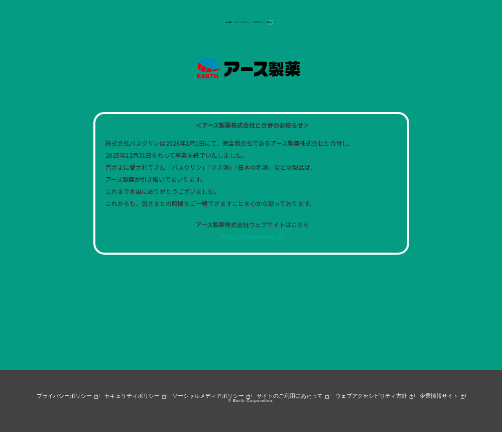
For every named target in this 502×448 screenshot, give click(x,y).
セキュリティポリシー (132, 396)
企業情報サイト (439, 396)
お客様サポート (280, 22)
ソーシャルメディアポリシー (208, 396)
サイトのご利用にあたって (290, 396)
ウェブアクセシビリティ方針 (371, 396)
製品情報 (161, 22)
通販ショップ (332, 22)
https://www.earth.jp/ (253, 236)
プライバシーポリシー (64, 396)
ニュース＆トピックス (216, 22)
